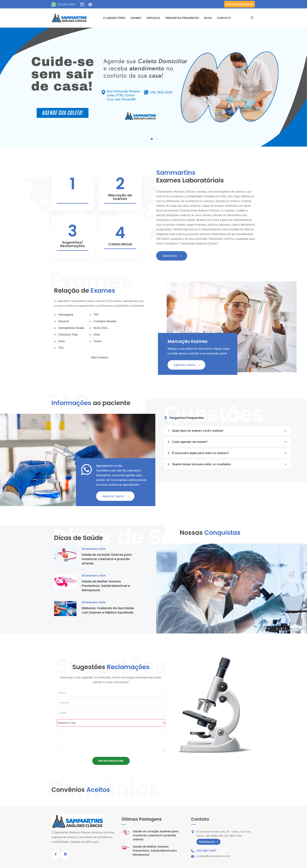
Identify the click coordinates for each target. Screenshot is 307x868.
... (83, 569)
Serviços (153, 18)
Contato (224, 18)
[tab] (184, 419)
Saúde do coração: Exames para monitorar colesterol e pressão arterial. (107, 559)
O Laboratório (114, 18)
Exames (136, 18)
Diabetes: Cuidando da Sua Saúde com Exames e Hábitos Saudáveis (108, 610)
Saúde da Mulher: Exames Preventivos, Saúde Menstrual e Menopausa (106, 586)
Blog (208, 18)
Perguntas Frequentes (182, 18)
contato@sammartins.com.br (213, 856)
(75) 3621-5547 (66, 5)
